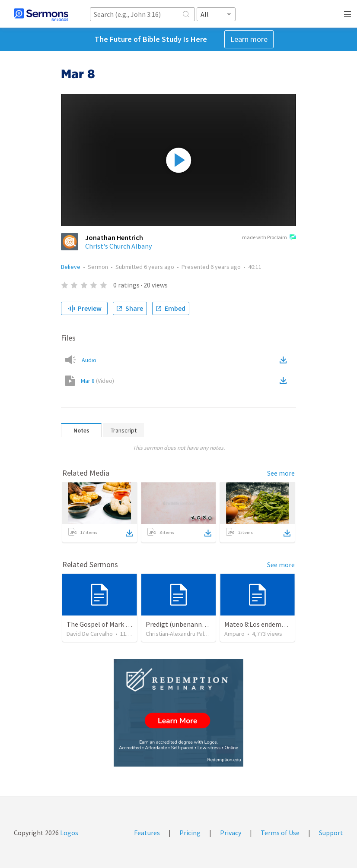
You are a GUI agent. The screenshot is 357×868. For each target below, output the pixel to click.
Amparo (234, 634)
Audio (89, 360)
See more (281, 473)
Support (331, 833)
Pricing (190, 833)
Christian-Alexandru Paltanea (182, 634)
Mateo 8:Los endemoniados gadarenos (281, 624)
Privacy (231, 833)
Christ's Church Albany (118, 246)
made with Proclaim (269, 238)
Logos (69, 833)
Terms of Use (280, 833)
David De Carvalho (90, 634)
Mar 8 (97, 381)
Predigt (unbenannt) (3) (181, 624)
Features (147, 833)
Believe (71, 267)
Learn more (249, 39)
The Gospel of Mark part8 (104, 624)
